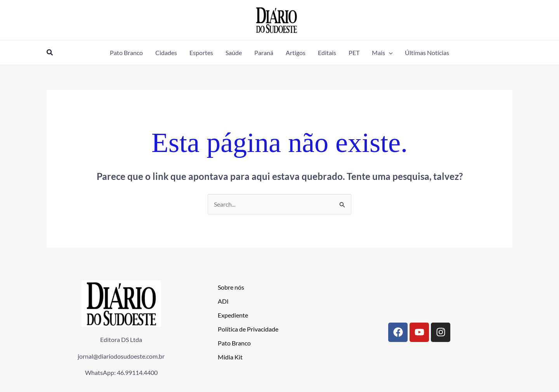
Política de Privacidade (248, 329)
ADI (223, 301)
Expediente (233, 315)
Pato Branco (234, 343)
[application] (389, 53)
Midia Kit (230, 357)
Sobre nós (231, 287)
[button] (50, 53)
